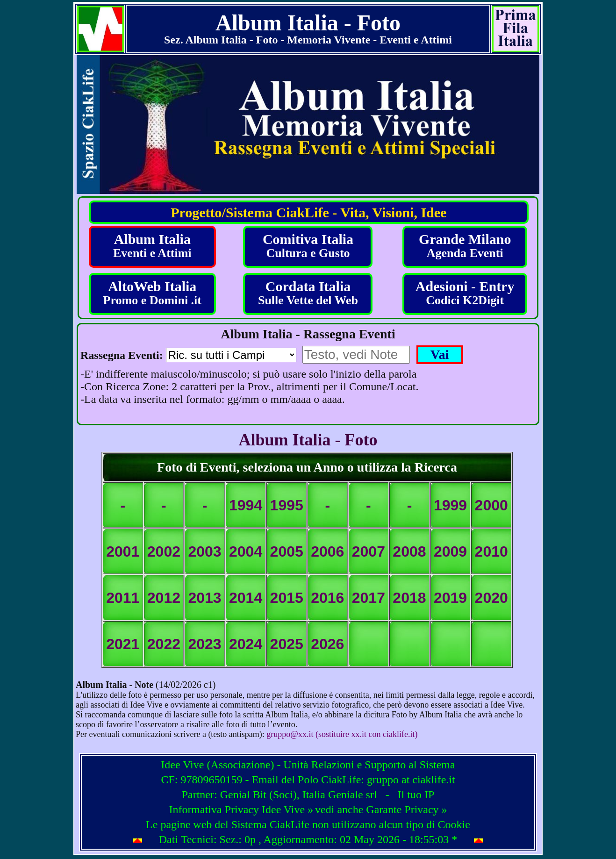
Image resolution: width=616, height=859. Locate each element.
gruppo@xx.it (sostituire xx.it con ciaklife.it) (342, 734)
